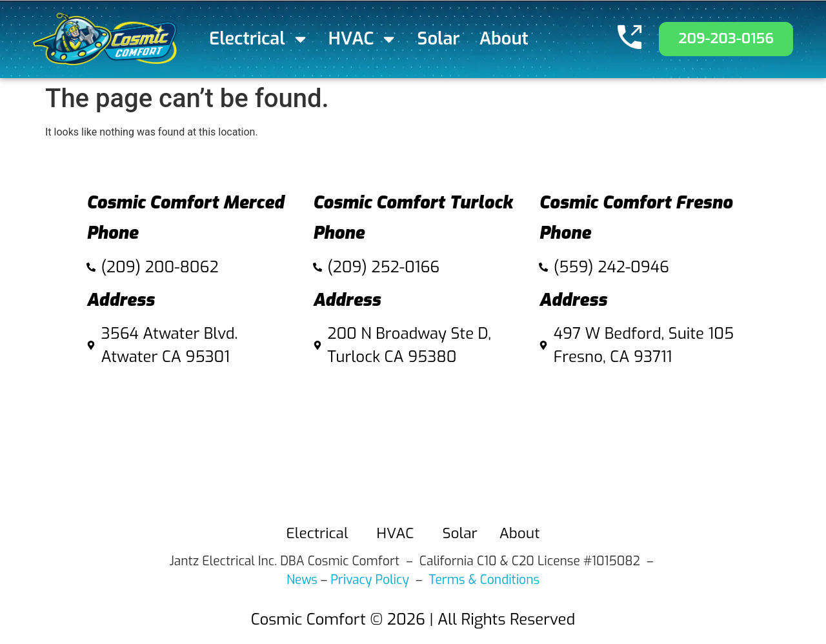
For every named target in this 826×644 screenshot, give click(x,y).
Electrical (259, 39)
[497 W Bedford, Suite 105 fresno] (639, 441)
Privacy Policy (370, 580)
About (504, 39)
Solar (439, 39)
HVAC (363, 39)
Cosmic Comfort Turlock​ (413, 203)
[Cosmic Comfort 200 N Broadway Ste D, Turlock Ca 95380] (413, 441)
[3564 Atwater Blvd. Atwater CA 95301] (187, 441)
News (302, 580)
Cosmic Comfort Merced (185, 203)
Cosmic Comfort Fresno (636, 203)
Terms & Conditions (484, 580)
